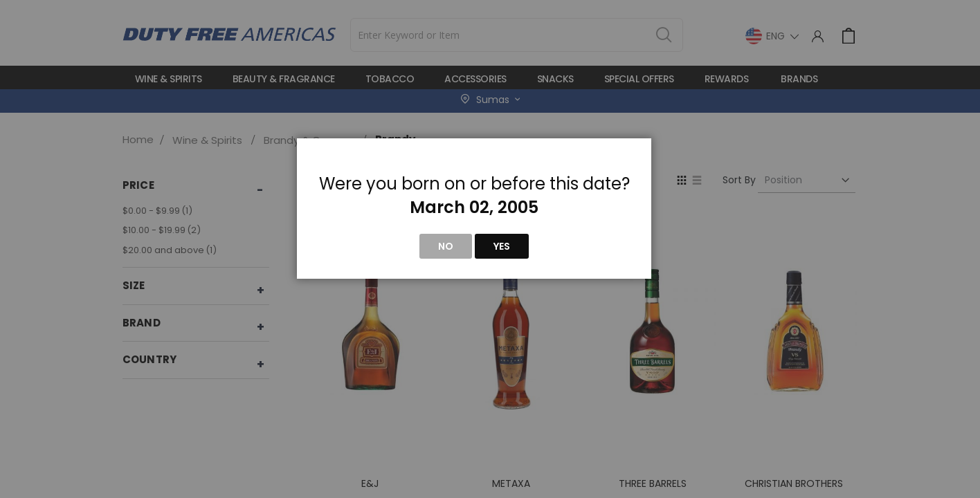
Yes (502, 246)
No (446, 246)
